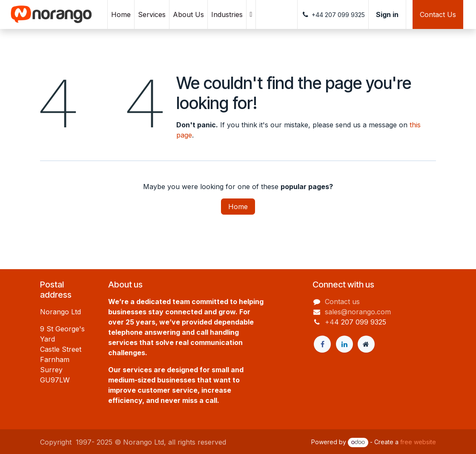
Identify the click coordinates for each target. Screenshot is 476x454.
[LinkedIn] (344, 344)
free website (418, 442)
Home (238, 207)
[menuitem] (121, 14)
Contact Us (438, 14)
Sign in (387, 14)
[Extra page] (366, 344)
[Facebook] (322, 344)
